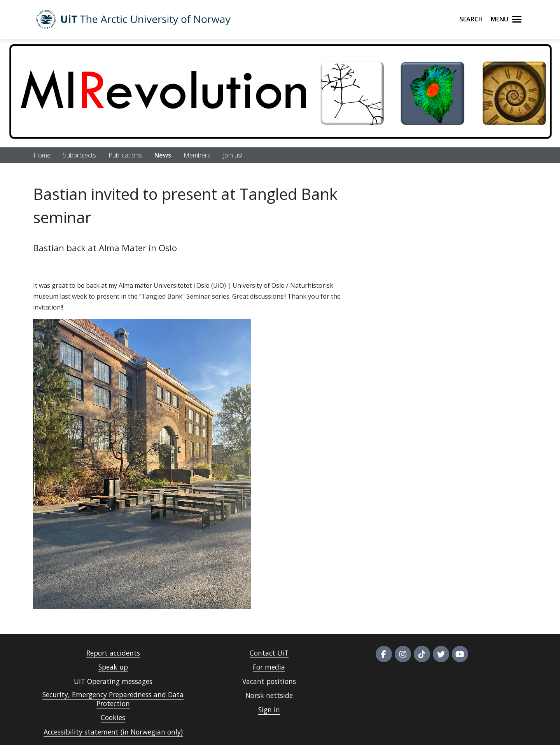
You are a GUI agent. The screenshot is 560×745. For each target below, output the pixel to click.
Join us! (233, 155)
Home (42, 155)
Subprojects (80, 155)
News (163, 155)
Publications (125, 155)
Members (197, 155)
